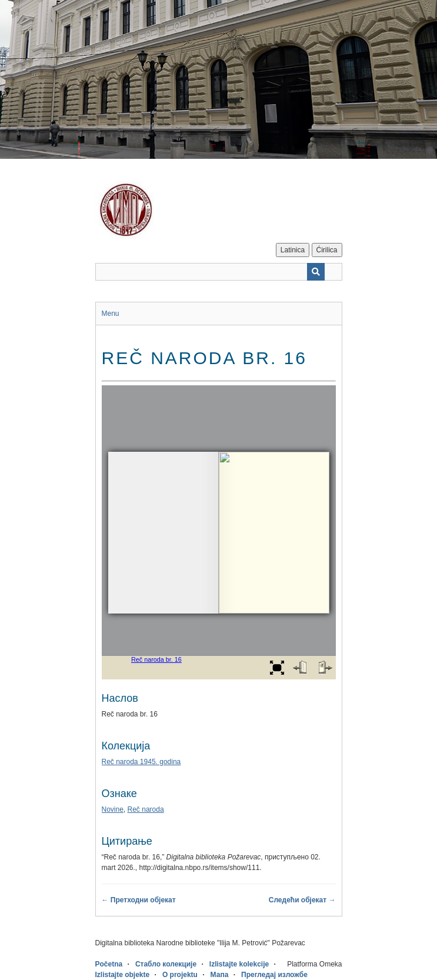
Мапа (220, 975)
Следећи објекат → (302, 900)
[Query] (219, 272)
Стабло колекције (166, 964)
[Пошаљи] (316, 272)
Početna (109, 964)
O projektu (180, 975)
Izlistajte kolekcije (239, 964)
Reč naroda (146, 809)
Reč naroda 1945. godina (141, 762)
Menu (111, 314)
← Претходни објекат (139, 900)
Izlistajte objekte (123, 975)
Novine (113, 809)
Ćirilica (327, 250)
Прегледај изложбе (274, 975)
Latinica (293, 250)
